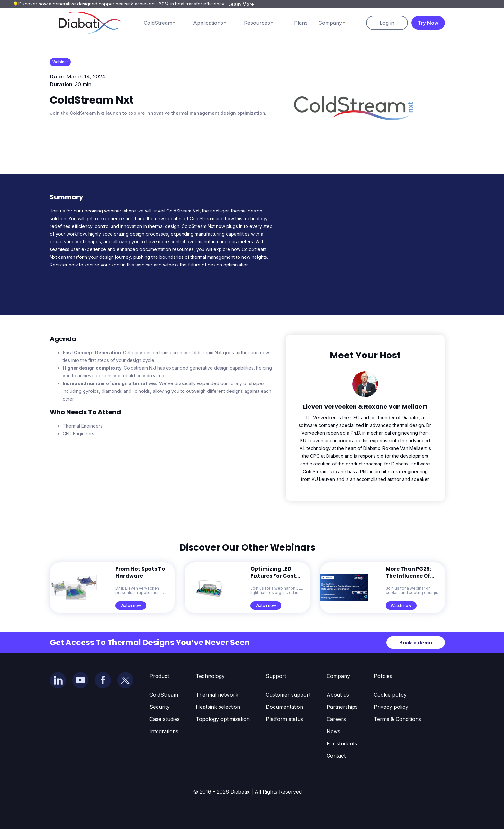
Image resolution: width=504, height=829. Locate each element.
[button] (166, 23)
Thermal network (217, 695)
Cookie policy (390, 695)
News (333, 731)
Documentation (284, 707)
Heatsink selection (218, 707)
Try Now (428, 23)
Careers (336, 719)
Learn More (241, 4)
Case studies (165, 719)
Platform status (284, 719)
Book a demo (416, 643)
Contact (336, 756)
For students (342, 743)
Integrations (164, 731)
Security (160, 707)
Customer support (288, 695)
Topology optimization (223, 719)
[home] (90, 23)
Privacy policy (391, 707)
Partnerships (342, 707)
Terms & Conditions (397, 719)
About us (338, 695)
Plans (301, 23)
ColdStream (164, 695)
